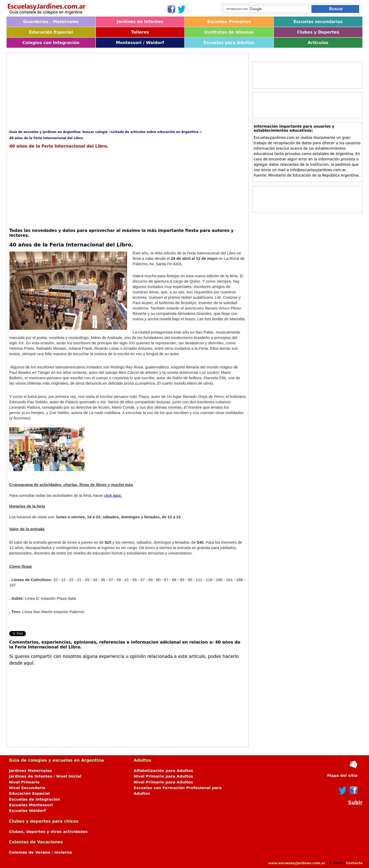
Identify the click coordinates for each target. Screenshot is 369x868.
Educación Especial (51, 32)
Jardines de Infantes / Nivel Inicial (45, 776)
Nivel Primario (24, 782)
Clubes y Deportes (318, 32)
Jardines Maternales (30, 771)
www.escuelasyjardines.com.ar (297, 863)
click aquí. (113, 495)
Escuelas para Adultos (229, 43)
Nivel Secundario (27, 788)
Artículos (318, 43)
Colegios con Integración (51, 43)
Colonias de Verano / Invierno (40, 852)
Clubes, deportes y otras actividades (48, 832)
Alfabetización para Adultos (163, 771)
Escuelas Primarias (229, 22)
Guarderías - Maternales (51, 22)
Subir (355, 803)
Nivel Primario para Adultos (163, 776)
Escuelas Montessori (31, 805)
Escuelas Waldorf (27, 811)
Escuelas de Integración (35, 799)
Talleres (140, 32)
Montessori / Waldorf (140, 43)
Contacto (354, 863)
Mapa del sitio (342, 776)
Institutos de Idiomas (229, 32)
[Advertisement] (102, 92)
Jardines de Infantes (140, 22)
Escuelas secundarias (318, 22)
